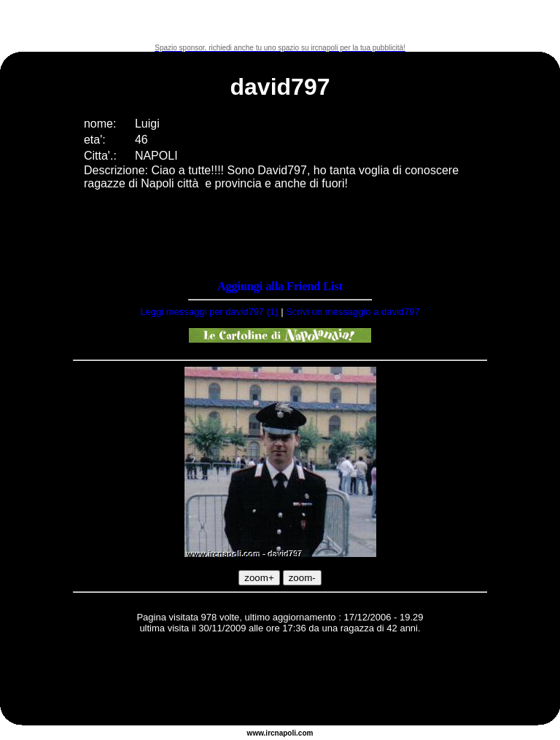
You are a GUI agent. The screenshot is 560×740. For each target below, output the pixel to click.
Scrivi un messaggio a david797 (353, 312)
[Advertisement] (280, 22)
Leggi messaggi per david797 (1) (209, 312)
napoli (285, 733)
